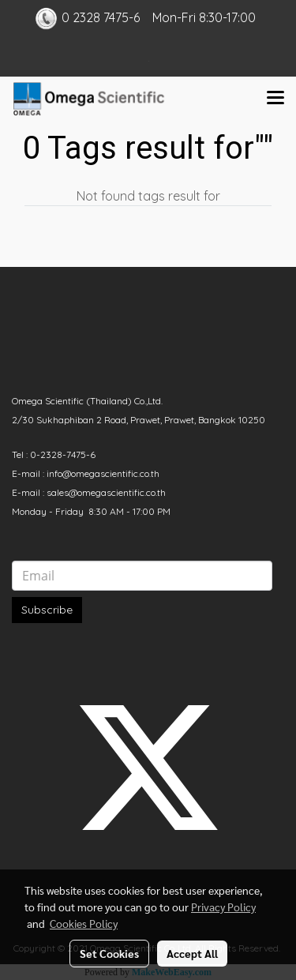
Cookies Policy (84, 923)
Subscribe (47, 610)
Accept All (192, 953)
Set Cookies (109, 953)
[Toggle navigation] (275, 99)
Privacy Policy (223, 907)
